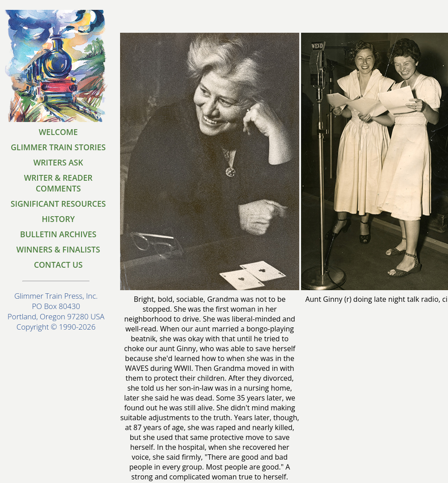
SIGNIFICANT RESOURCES (58, 204)
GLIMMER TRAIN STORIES (58, 147)
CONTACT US (58, 265)
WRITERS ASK (58, 162)
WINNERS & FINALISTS (58, 249)
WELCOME (58, 132)
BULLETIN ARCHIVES (58, 234)
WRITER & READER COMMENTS (58, 183)
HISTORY (58, 219)
